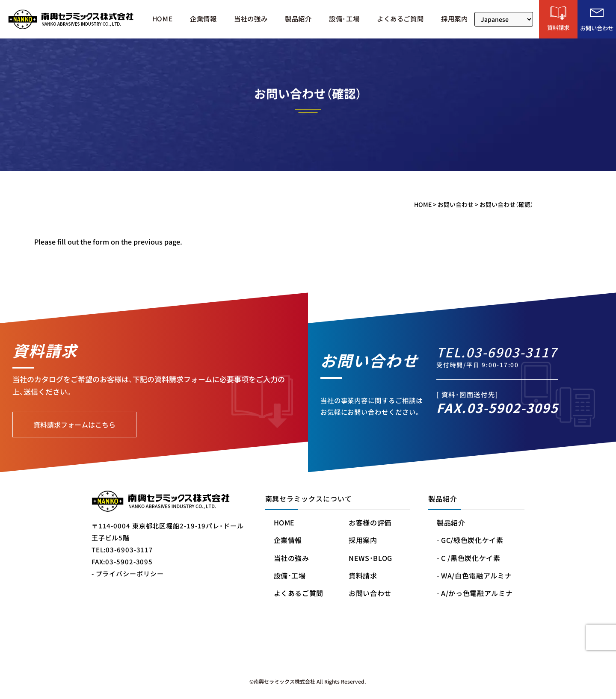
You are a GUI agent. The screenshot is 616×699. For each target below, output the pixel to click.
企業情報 (203, 19)
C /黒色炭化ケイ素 (471, 559)
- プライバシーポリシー (128, 574)
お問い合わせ (370, 594)
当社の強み (251, 19)
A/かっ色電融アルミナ (477, 594)
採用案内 (454, 19)
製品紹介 (298, 19)
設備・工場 (344, 19)
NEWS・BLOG (370, 559)
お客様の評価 (370, 523)
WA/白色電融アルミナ (476, 576)
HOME (162, 19)
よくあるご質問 (400, 19)
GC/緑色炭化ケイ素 (472, 541)
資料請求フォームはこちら (74, 425)
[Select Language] (504, 19)
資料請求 (363, 576)
